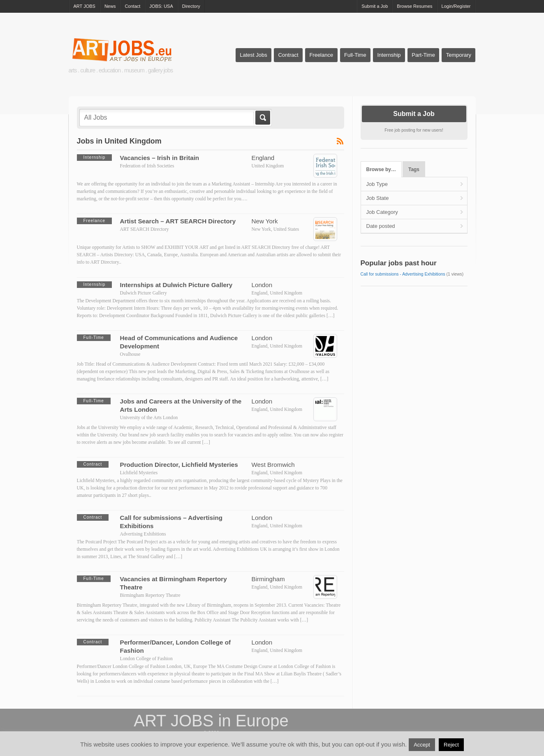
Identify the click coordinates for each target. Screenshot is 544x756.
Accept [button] (422, 745)
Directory (191, 6)
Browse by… (381, 169)
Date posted (381, 226)
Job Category (382, 212)
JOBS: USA (161, 6)
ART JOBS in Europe (211, 721)
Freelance (321, 55)
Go (262, 118)
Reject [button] (451, 745)
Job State (378, 198)
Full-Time (355, 55)
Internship (389, 55)
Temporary (459, 55)
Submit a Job (375, 6)
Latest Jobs (253, 55)
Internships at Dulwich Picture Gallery (176, 285)
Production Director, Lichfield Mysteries (179, 465)
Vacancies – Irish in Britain (160, 158)
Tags (414, 169)
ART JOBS (84, 6)
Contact (132, 6)
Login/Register (456, 6)
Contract (288, 55)
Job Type (377, 184)
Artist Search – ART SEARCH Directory (178, 221)
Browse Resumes (414, 6)
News (110, 6)
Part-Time (423, 55)
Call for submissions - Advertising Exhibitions (403, 274)
